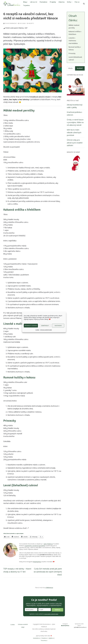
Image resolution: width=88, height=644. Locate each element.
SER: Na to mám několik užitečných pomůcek (74, 132)
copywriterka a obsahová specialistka (35, 546)
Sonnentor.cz (37, 638)
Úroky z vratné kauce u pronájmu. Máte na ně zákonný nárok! (75, 122)
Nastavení (58, 326)
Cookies (37, 330)
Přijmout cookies (31, 326)
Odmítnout (45, 326)
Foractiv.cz (44, 638)
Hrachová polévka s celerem (74, 113)
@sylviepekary (37, 562)
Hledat (80, 68)
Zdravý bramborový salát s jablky (75, 106)
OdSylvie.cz (49, 588)
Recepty (30, 23)
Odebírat (57, 610)
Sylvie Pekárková (10, 23)
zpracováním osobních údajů (51, 614)
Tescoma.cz (44, 640)
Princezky (72, 53)
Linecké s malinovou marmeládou (73, 41)
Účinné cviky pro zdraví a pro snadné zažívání (75, 143)
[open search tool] (84, 4)
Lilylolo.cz (51, 638)
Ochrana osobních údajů (46, 330)
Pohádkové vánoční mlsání (40, 97)
